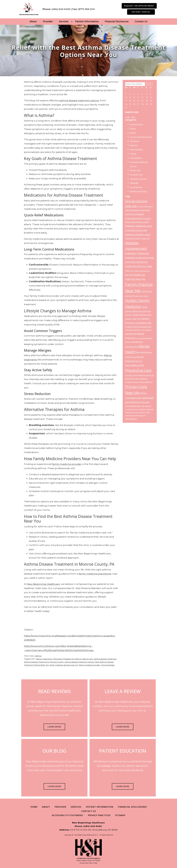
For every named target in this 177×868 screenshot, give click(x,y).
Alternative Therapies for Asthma (67, 659)
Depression (135, 141)
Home (34, 807)
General (133, 154)
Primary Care (135, 170)
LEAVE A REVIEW (123, 691)
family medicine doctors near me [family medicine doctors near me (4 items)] (139, 266)
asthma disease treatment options (79, 101)
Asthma (38, 656)
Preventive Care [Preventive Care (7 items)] (138, 370)
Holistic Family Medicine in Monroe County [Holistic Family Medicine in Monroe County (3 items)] (138, 311)
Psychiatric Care (136, 174)
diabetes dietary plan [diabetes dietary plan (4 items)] (138, 234)
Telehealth (134, 183)
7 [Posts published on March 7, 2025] (142, 94)
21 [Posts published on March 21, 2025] (142, 101)
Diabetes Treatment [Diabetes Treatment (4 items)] (137, 253)
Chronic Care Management (141, 137)
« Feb (127, 117)
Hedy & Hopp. (93, 863)
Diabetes (134, 145)
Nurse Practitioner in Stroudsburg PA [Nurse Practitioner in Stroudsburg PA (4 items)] (135, 361)
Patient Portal (141, 12)
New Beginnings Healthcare (43, 584)
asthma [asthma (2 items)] (150, 206)
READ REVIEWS (54, 691)
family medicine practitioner (95, 574)
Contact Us (141, 21)
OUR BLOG (54, 751)
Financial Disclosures (117, 21)
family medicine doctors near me (64, 665)
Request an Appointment (139, 6)
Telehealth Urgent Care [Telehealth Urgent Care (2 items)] (146, 409)
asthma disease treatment (105, 659)
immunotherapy (108, 665)
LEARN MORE (54, 727)
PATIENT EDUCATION (123, 751)
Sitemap (120, 815)
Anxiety (133, 128)
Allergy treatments (44, 659)
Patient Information (87, 21)
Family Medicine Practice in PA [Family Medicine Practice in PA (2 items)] (140, 271)
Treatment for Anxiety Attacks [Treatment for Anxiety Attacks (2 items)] (135, 412)
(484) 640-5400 (65, 7)
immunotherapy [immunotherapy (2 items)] (146, 330)
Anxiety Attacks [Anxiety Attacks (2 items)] (142, 206)
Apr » (133, 117)
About (33, 21)
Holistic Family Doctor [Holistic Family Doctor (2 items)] (141, 296)
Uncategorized (136, 187)
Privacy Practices (99, 815)
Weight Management (139, 191)
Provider (48, 21)
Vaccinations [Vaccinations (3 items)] (131, 419)
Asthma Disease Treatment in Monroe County (44, 662)
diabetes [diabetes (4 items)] (130, 226)
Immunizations (136, 158)
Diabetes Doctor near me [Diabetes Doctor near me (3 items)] (137, 238)
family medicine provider (67, 464)
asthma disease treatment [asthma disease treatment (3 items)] (138, 210)
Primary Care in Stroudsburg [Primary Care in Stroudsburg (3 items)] (139, 382)
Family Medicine (137, 149)
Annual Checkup (137, 124)
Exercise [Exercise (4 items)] (135, 262)
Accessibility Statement (68, 815)
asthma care (87, 659)
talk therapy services (138, 179)
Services (64, 21)
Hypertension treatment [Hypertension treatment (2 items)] (133, 330)
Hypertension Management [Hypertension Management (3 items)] (138, 327)
